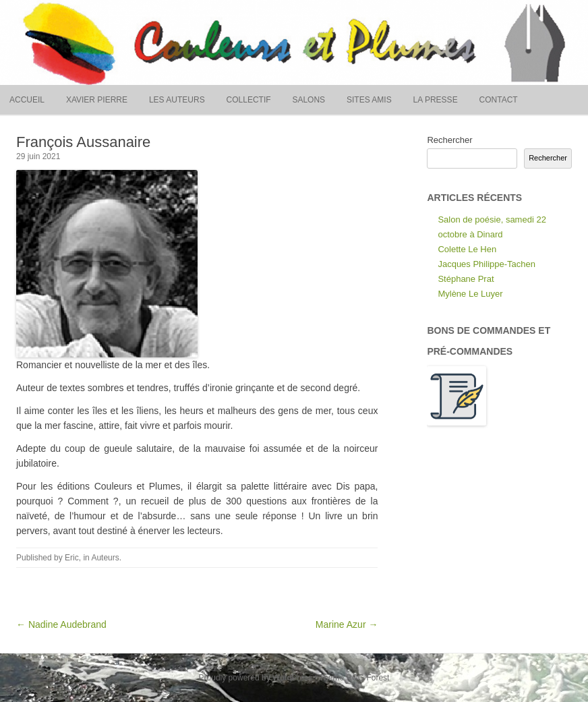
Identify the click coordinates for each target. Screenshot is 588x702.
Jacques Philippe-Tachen (487, 264)
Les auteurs (177, 100)
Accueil (27, 100)
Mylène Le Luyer (470, 294)
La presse (436, 100)
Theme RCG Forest (354, 678)
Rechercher (449, 140)
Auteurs (105, 558)
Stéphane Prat (466, 279)
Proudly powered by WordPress (256, 678)
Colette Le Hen (467, 249)
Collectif (249, 100)
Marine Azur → (347, 624)
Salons (308, 100)
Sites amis (369, 100)
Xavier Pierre (97, 100)
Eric (72, 558)
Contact (499, 100)
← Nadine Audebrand (61, 624)
